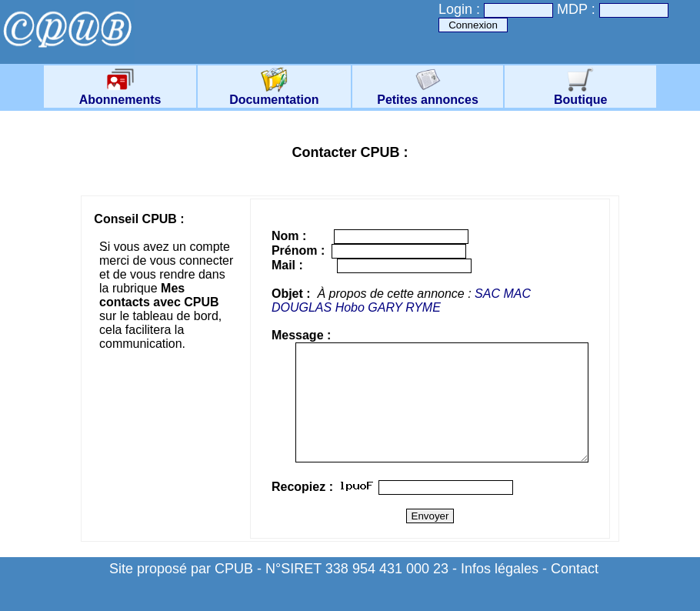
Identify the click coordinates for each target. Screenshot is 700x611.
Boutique (580, 94)
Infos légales (500, 592)
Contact (575, 592)
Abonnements (120, 94)
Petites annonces (428, 94)
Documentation (274, 94)
